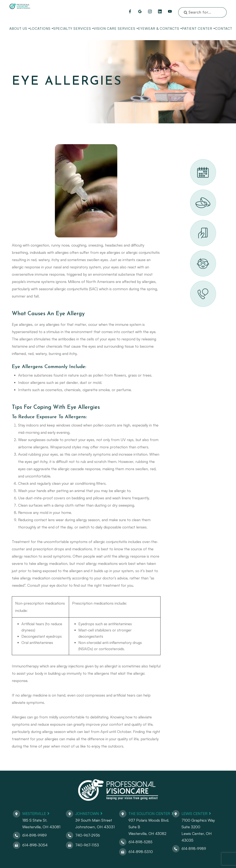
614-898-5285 (140, 842)
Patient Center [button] (198, 29)
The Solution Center (149, 813)
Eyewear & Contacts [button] (160, 29)
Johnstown (87, 813)
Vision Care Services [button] (116, 29)
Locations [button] (42, 29)
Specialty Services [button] (74, 29)
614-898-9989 (35, 835)
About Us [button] (20, 29)
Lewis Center (196, 813)
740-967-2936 (87, 835)
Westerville (35, 813)
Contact (224, 29)
